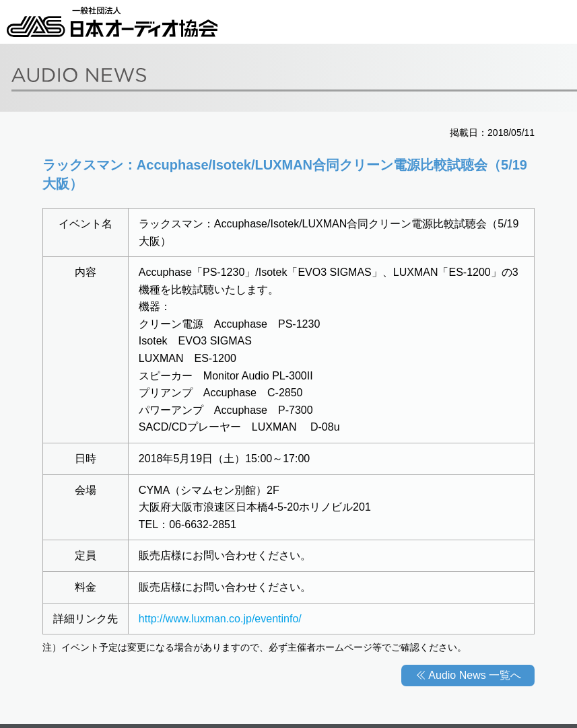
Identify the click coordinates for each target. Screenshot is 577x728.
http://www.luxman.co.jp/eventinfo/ (220, 619)
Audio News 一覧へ (475, 675)
